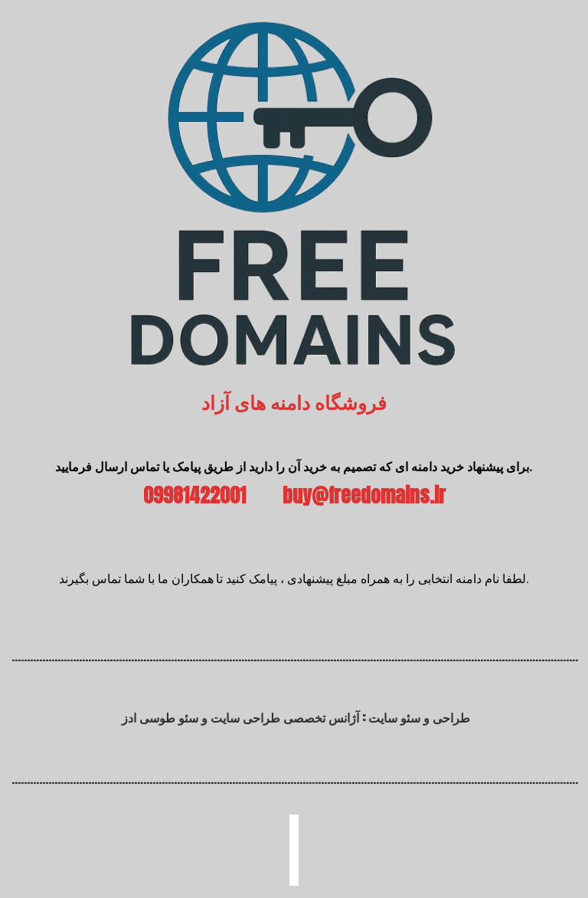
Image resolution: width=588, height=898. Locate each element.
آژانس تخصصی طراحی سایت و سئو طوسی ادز (240, 717)
